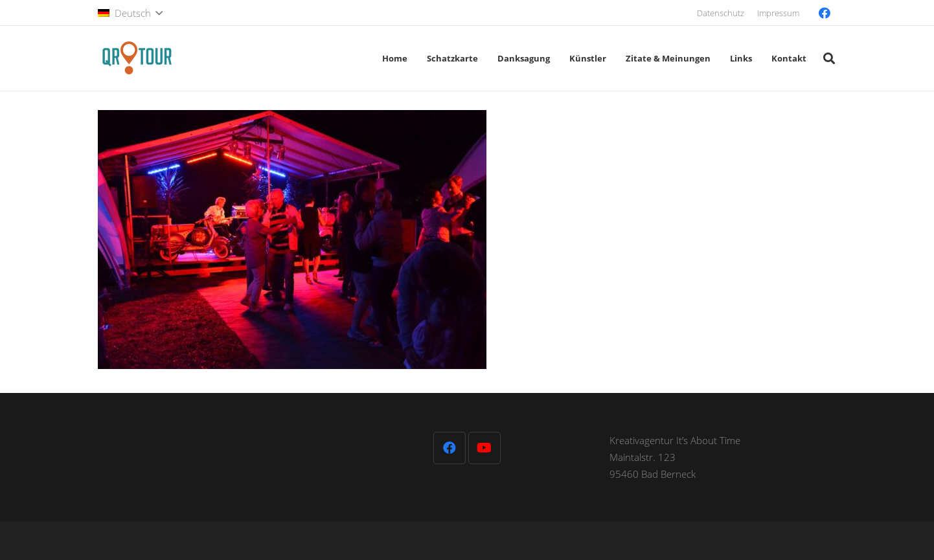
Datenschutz (721, 13)
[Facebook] (825, 13)
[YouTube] (484, 448)
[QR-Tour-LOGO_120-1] (137, 58)
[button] (130, 13)
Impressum (778, 13)
